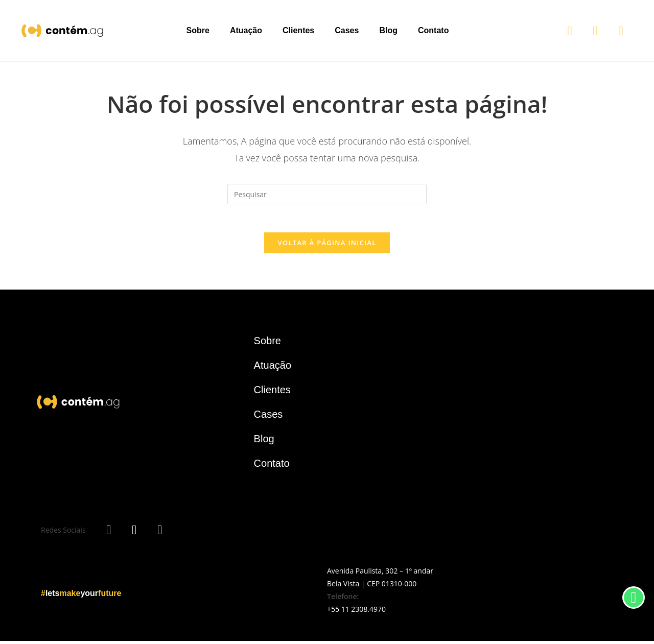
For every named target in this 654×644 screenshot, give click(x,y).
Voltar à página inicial (327, 246)
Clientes (298, 30)
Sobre (198, 30)
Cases (347, 30)
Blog (388, 30)
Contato (433, 30)
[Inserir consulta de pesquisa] (327, 194)
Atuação (246, 30)
